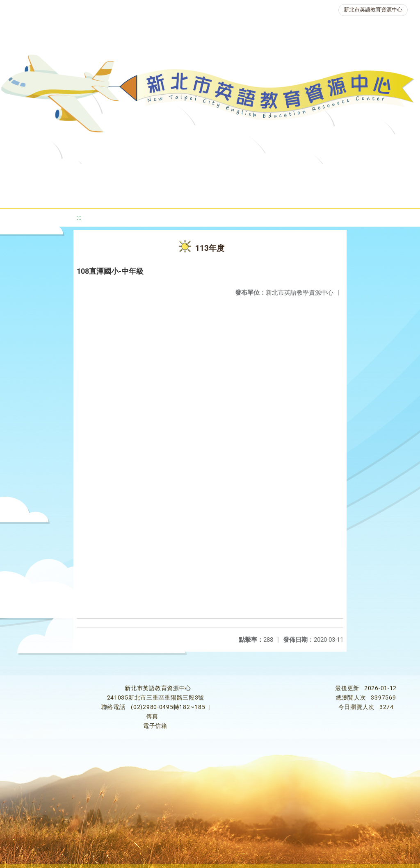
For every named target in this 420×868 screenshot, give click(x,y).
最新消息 (82, 174)
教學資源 (170, 174)
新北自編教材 (225, 174)
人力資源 (123, 194)
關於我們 (32, 174)
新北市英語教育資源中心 (373, 10)
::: (79, 218)
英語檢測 (329, 174)
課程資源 (121, 174)
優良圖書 (279, 174)
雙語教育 (238, 194)
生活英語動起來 (180, 194)
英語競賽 (378, 174)
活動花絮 (288, 194)
